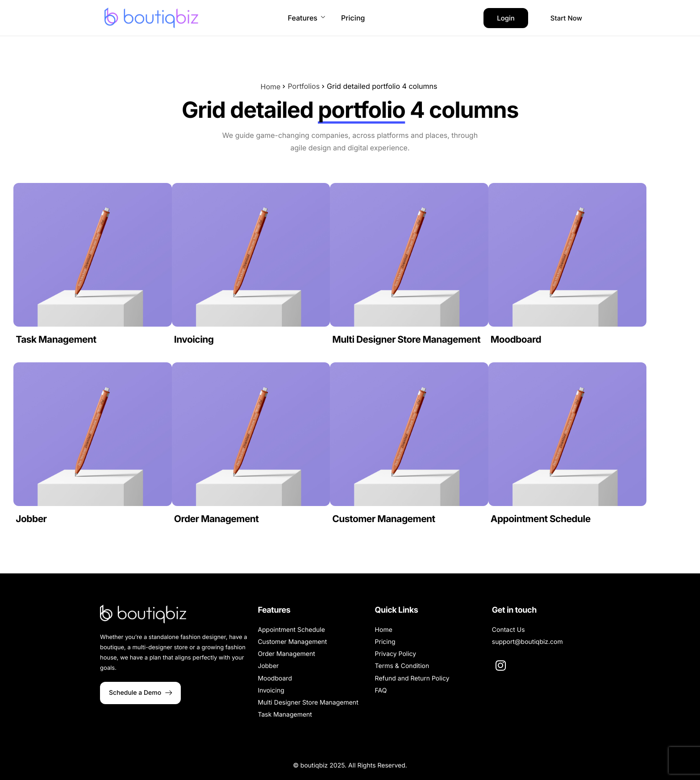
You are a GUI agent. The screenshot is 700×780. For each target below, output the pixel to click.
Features (306, 18)
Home (271, 87)
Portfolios (304, 86)
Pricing (353, 18)
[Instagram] (501, 665)
